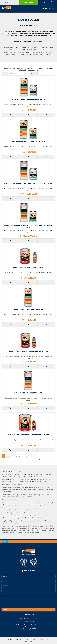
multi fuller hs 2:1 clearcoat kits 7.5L (29, 100)
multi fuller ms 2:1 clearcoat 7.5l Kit (29, 141)
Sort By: (5, 74)
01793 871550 (43, 8)
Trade (28, 2)
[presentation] (18, 602)
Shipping (29, 641)
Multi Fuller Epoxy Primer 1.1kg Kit (29, 267)
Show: (33, 74)
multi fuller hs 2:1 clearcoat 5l (29, 309)
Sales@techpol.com (46, 8)
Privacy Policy (30, 639)
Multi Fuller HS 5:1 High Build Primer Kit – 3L (29, 351)
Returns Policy (44, 639)
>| (34, 456)
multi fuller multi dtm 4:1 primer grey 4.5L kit (29, 435)
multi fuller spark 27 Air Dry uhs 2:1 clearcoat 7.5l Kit (29, 183)
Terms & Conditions (14, 639)
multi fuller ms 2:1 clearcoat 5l (29, 393)
